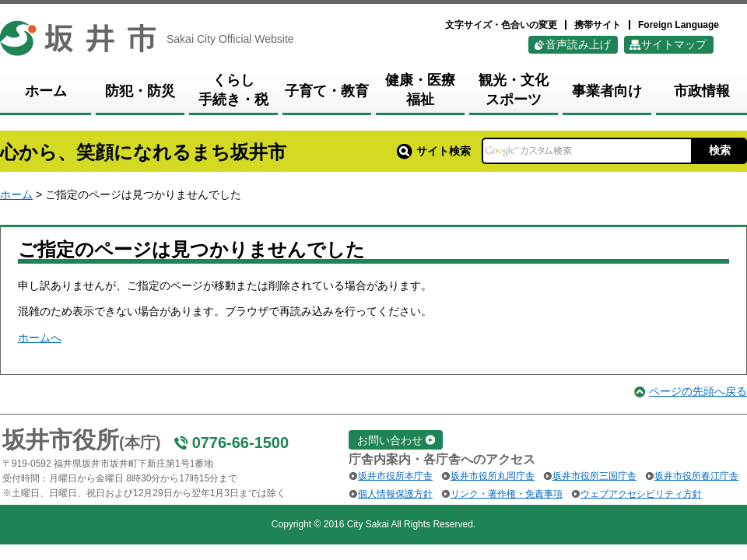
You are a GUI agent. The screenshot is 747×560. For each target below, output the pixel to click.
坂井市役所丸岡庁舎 (493, 476)
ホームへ (40, 338)
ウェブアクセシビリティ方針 (641, 494)
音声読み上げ (578, 44)
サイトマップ (674, 44)
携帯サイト (598, 25)
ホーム (16, 194)
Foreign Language (679, 25)
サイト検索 (434, 151)
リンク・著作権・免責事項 (507, 494)
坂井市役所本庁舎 (395, 476)
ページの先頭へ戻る (698, 391)
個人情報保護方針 (395, 494)
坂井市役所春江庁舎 (696, 476)
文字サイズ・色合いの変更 (501, 25)
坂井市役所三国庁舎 (594, 476)
